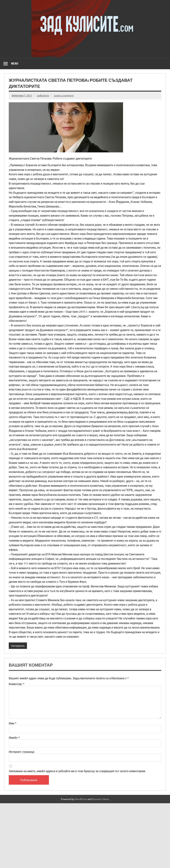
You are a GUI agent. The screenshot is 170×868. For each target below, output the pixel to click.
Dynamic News (100, 799)
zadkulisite (43, 95)
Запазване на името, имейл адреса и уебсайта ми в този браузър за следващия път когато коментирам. (77, 771)
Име (13, 723)
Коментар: (17, 684)
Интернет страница (22, 752)
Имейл (14, 737)
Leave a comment (64, 95)
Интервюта (18, 646)
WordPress (81, 799)
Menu (15, 63)
